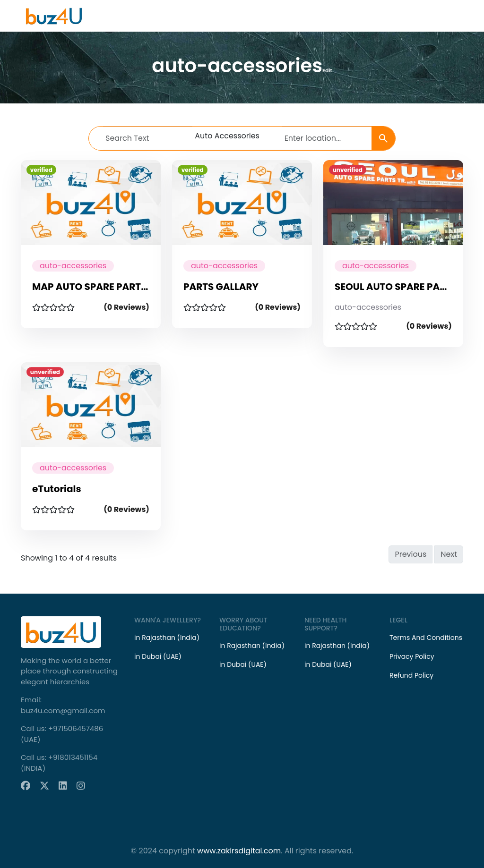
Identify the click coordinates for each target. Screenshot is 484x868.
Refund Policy (411, 675)
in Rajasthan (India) (167, 638)
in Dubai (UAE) (158, 656)
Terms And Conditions (426, 638)
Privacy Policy (412, 656)
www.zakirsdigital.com (239, 851)
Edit (327, 70)
